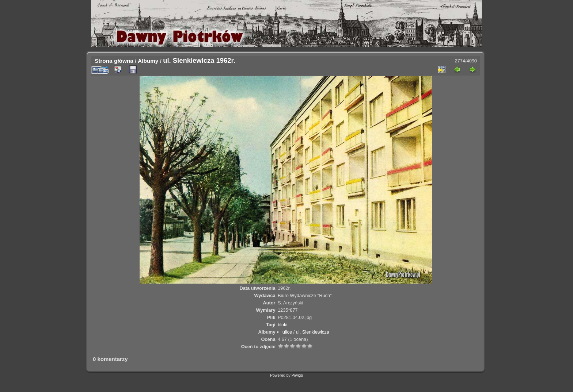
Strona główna (114, 61)
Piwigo (297, 375)
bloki (282, 325)
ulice (287, 332)
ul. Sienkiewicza (313, 332)
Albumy (148, 61)
